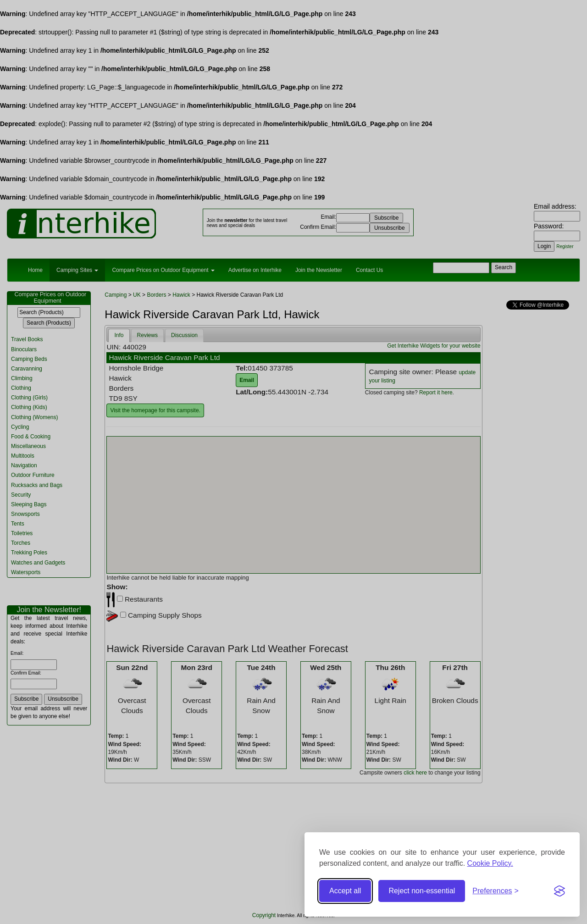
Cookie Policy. (490, 863)
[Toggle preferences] (496, 891)
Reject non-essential (422, 891)
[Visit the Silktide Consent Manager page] (559, 891)
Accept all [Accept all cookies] (345, 891)
